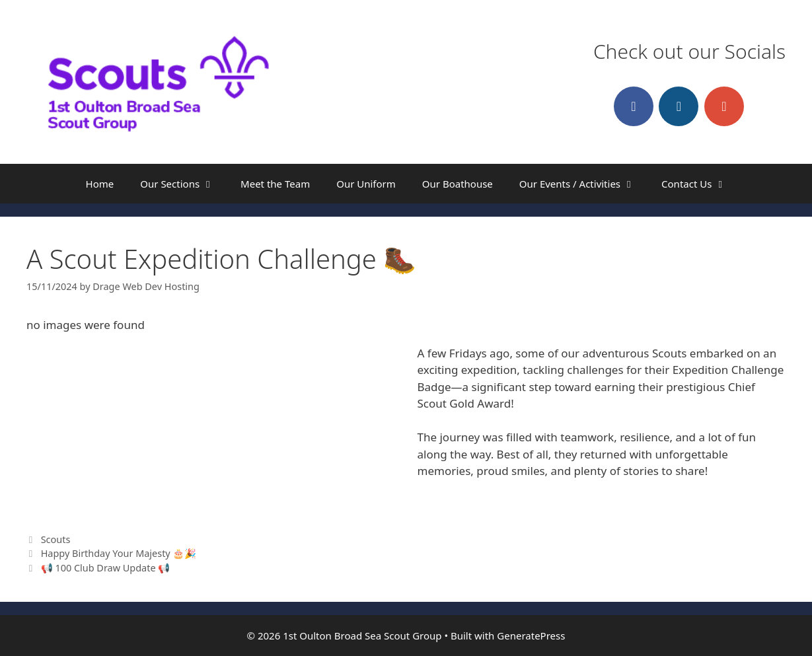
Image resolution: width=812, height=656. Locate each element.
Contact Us (700, 184)
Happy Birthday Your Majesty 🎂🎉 (119, 553)
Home (100, 184)
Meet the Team (275, 184)
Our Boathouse (458, 184)
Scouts (56, 539)
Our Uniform (366, 184)
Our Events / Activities (584, 184)
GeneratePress (531, 636)
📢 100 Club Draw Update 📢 (106, 568)
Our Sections (184, 184)
